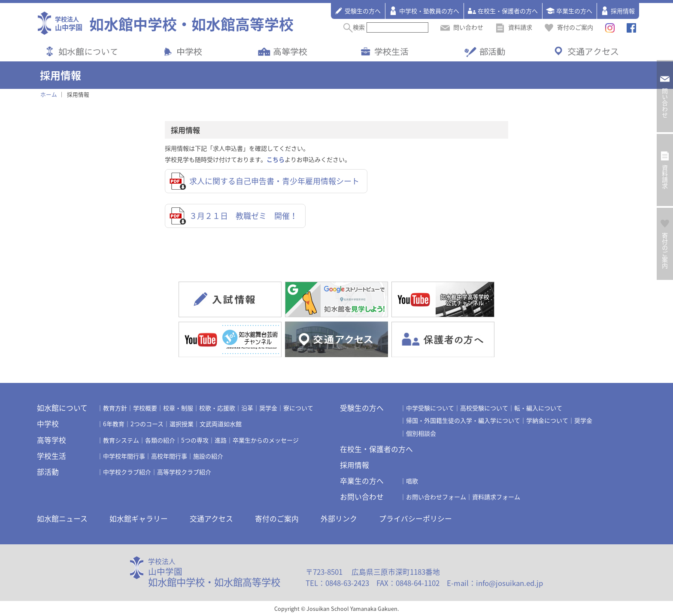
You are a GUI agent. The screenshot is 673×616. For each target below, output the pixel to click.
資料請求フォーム (496, 497)
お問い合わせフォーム (436, 497)
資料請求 (514, 27)
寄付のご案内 (569, 27)
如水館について (88, 51)
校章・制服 (178, 408)
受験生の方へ (358, 11)
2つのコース (147, 424)
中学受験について (430, 408)
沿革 (247, 408)
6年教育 (114, 424)
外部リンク (339, 519)
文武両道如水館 (221, 424)
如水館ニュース (62, 519)
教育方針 (115, 408)
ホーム (49, 94)
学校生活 (391, 51)
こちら (276, 159)
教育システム (121, 440)
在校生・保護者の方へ (503, 11)
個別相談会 (421, 433)
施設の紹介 (208, 456)
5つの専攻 (195, 440)
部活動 (492, 51)
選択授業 (182, 424)
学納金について (547, 420)
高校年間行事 (169, 456)
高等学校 (290, 51)
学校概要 (145, 408)
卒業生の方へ (569, 11)
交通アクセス (593, 51)
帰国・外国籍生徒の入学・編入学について (463, 420)
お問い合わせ (362, 497)
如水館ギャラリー (139, 519)
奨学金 (268, 408)
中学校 (189, 51)
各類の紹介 (160, 440)
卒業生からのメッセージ (266, 440)
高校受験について (484, 408)
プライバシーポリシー (415, 519)
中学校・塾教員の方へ (424, 11)
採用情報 (618, 11)
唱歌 (412, 481)
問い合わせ (462, 27)
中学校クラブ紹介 (127, 472)
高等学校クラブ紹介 (184, 472)
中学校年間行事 (124, 456)
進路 (221, 440)
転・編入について (538, 408)
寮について (298, 408)
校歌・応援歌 (217, 408)
